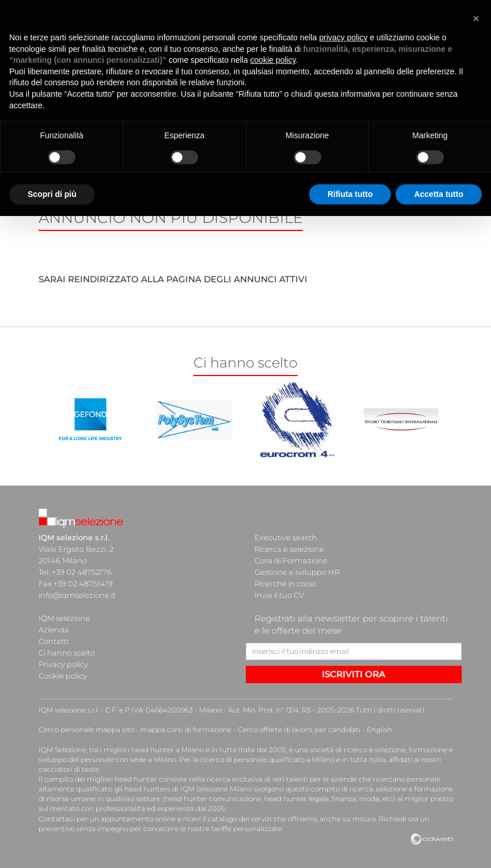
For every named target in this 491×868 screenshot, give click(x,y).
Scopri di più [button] (52, 194)
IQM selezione (64, 618)
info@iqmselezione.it (77, 595)
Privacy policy (63, 664)
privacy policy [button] (344, 37)
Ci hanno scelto (67, 653)
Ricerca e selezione (289, 549)
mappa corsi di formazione (186, 729)
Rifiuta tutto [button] (350, 194)
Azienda (54, 630)
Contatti (54, 641)
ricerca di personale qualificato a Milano (267, 759)
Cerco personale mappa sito (86, 729)
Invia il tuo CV (279, 595)
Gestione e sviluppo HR (297, 572)
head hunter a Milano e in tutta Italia (193, 750)
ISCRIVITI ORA (353, 674)
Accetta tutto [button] (439, 194)
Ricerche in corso (286, 583)
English (379, 729)
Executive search (286, 537)
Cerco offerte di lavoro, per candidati (299, 729)
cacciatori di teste (69, 769)
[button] (476, 18)
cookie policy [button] (273, 60)
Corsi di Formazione (291, 560)
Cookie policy (63, 676)
